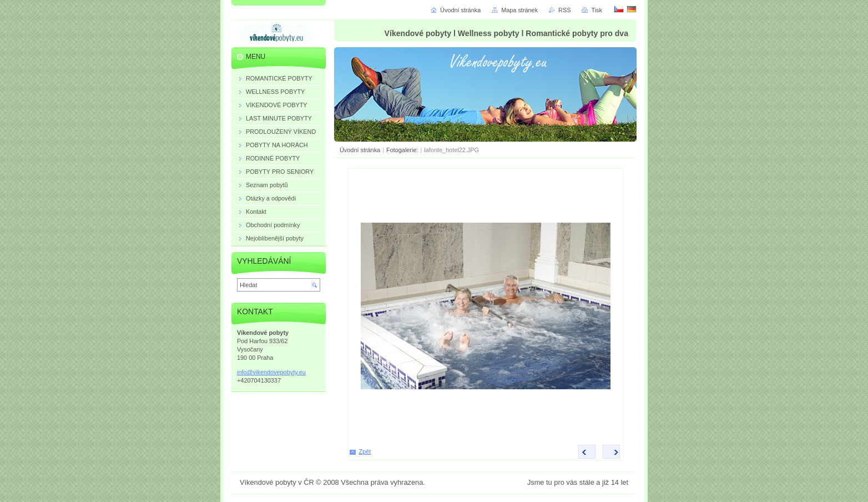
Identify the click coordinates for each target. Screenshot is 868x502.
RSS (564, 10)
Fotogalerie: (403, 150)
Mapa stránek (519, 10)
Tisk (597, 10)
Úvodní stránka (360, 150)
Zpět (365, 451)
